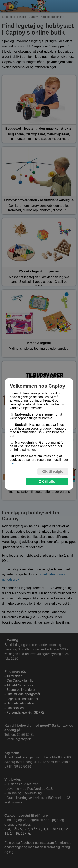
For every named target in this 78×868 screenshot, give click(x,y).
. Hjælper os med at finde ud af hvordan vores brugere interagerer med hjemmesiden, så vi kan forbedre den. (39, 430)
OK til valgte (53, 472)
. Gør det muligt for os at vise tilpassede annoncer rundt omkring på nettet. (37, 446)
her (12, 463)
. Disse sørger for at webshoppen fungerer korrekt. (36, 416)
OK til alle (47, 482)
